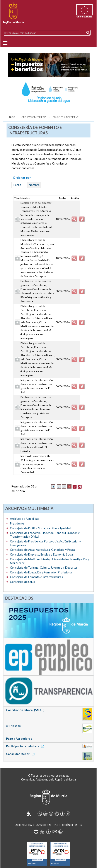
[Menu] (5, 43)
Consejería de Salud (23, 582)
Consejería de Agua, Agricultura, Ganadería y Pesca (42, 550)
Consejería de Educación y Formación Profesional (41, 572)
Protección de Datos (68, 825)
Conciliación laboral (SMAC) (25, 710)
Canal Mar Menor (21, 754)
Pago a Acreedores (19, 739)
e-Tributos (13, 726)
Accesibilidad (25, 825)
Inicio (12, 117)
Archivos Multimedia (34, 117)
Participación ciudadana (26, 746)
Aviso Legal (44, 825)
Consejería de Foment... (66, 117)
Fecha (17, 185)
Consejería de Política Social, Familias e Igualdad (41, 528)
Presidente (17, 523)
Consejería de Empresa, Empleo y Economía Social (42, 554)
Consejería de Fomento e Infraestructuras (36, 577)
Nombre (34, 185)
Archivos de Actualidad (25, 519)
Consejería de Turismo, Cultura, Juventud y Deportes (44, 568)
